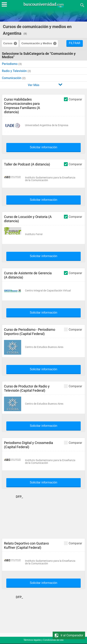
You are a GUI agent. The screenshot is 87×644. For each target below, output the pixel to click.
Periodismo (10, 64)
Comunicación (12, 78)
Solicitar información (43, 147)
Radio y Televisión (15, 71)
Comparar (73, 99)
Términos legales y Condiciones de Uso (43, 640)
